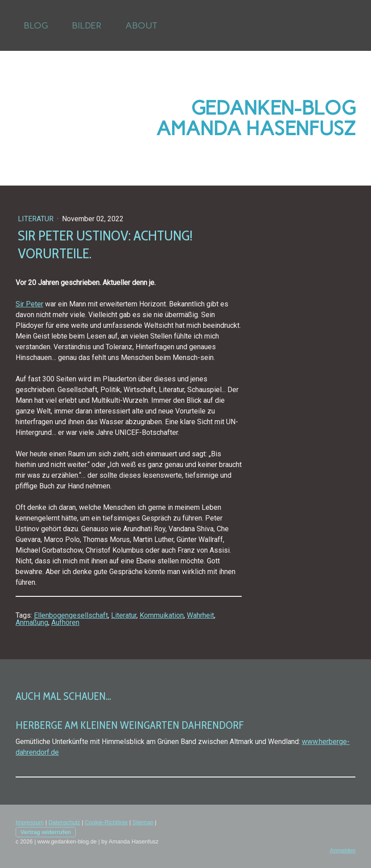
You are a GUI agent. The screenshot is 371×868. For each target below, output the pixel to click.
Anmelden (342, 850)
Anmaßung (32, 622)
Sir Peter (29, 304)
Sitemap (143, 822)
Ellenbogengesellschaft (71, 615)
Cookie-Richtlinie (106, 822)
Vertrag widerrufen (46, 832)
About (141, 25)
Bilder (87, 25)
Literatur (37, 219)
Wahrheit (200, 615)
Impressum (30, 822)
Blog (36, 25)
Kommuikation (162, 615)
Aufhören (65, 622)
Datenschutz (64, 822)
